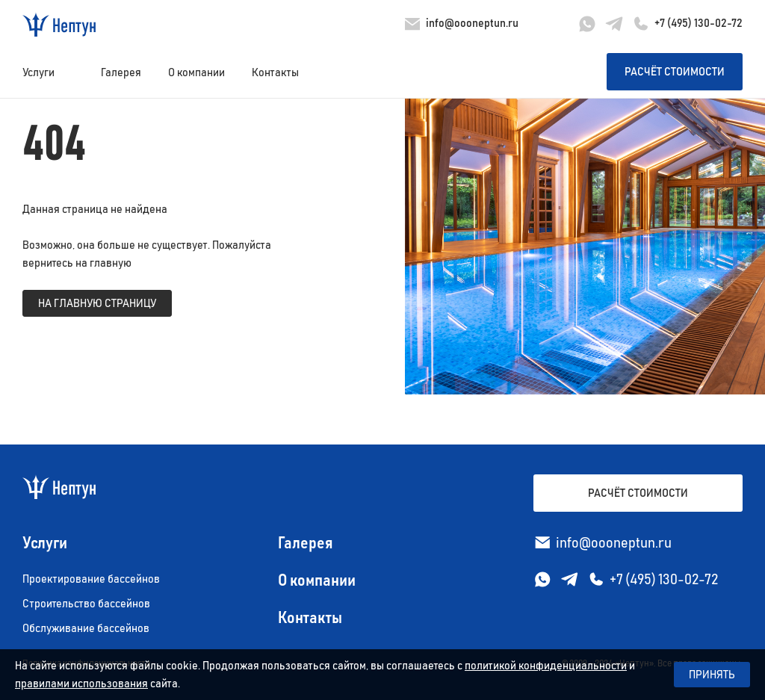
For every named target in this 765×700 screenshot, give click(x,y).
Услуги (38, 72)
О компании (196, 72)
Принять (712, 675)
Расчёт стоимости (675, 72)
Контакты (275, 72)
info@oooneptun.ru (472, 23)
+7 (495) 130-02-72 (699, 23)
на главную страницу (97, 303)
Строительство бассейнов (86, 604)
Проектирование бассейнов (91, 579)
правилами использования (81, 684)
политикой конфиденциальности (546, 666)
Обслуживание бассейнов (86, 628)
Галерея (121, 72)
